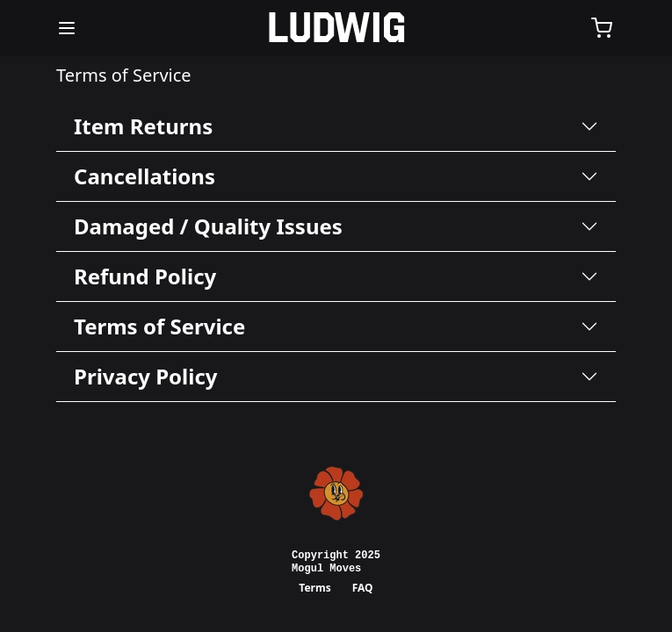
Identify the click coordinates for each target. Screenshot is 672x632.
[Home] (336, 28)
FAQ (363, 588)
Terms (314, 588)
